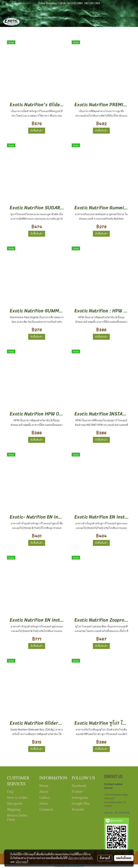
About (44, 791)
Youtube (78, 809)
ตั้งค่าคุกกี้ (105, 858)
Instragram (80, 797)
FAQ (10, 791)
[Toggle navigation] (133, 22)
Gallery (45, 797)
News (43, 803)
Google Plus (81, 803)
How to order (17, 797)
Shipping (14, 809)
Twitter (77, 791)
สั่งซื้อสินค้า (37, 131)
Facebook (79, 785)
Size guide (15, 803)
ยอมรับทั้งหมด (124, 858)
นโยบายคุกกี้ (22, 862)
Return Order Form (17, 817)
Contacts (46, 809)
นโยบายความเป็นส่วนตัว (80, 858)
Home (44, 785)
